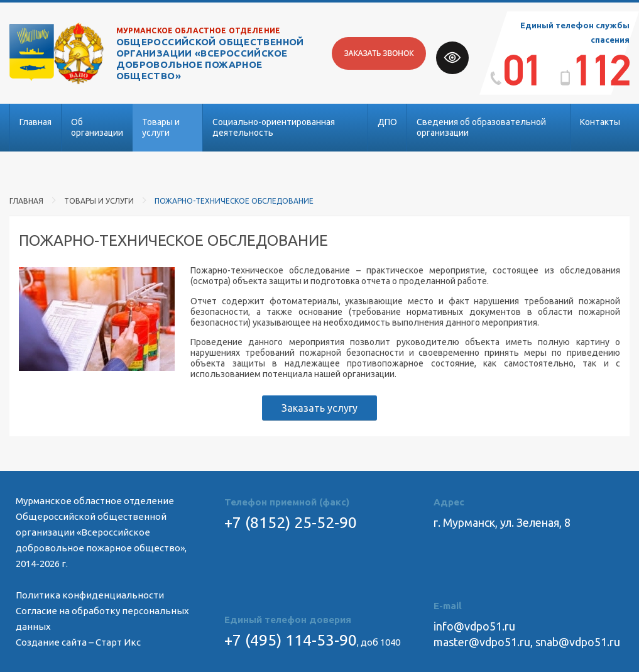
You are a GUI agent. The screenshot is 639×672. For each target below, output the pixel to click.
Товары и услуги (161, 127)
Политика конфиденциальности (90, 595)
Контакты (600, 122)
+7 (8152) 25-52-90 (291, 522)
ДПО (387, 122)
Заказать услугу (319, 408)
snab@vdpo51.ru (578, 642)
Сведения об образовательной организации (481, 127)
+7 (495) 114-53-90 (291, 640)
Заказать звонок (379, 53)
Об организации (97, 127)
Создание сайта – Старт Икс (78, 642)
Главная (35, 122)
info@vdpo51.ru (474, 626)
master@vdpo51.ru (482, 642)
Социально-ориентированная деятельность (274, 127)
